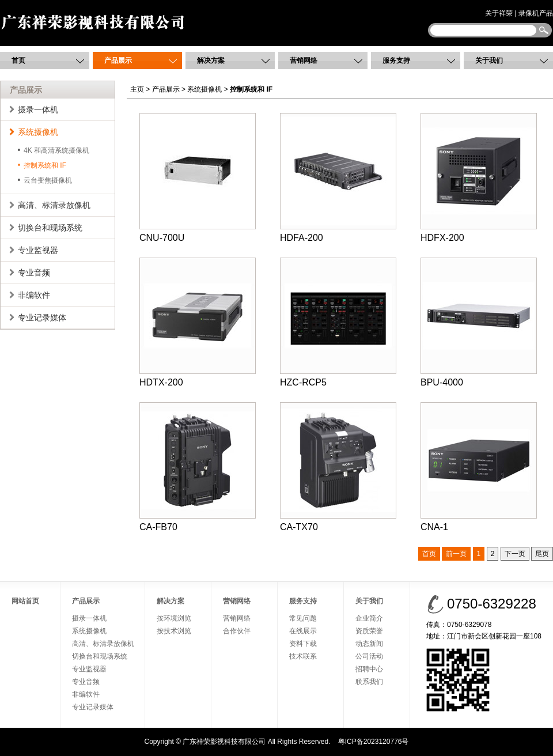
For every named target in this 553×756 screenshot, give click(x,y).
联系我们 (369, 682)
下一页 (515, 554)
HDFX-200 (479, 178)
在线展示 (303, 631)
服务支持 (396, 61)
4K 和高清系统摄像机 (56, 150)
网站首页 (25, 601)
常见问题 (303, 618)
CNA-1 (479, 467)
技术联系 (303, 656)
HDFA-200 (338, 178)
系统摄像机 (38, 132)
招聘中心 (369, 669)
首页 (18, 61)
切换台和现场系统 (50, 228)
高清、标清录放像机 (54, 205)
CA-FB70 (198, 467)
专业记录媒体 (42, 317)
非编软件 (34, 295)
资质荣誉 (369, 631)
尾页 (542, 554)
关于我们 (489, 61)
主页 (137, 89)
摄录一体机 (38, 109)
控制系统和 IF (45, 165)
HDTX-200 (198, 322)
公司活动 (369, 656)
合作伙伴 (237, 631)
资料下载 (303, 644)
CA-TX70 (338, 467)
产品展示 (118, 61)
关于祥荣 (499, 13)
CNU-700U (198, 178)
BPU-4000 (479, 322)
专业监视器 (38, 250)
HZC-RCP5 (338, 322)
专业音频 (34, 273)
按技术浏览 (174, 631)
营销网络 (304, 61)
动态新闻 (369, 644)
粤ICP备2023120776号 (374, 742)
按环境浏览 (174, 618)
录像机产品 (536, 13)
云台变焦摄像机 (48, 180)
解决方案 (211, 61)
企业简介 (369, 618)
